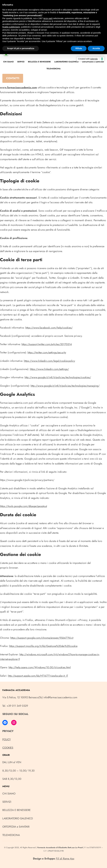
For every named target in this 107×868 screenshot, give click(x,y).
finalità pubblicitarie (11, 27)
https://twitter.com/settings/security (47, 353)
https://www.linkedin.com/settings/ (49, 369)
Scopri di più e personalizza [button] (21, 48)
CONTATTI (13, 78)
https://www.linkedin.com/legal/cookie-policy (49, 361)
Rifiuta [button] (79, 48)
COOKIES (8, 748)
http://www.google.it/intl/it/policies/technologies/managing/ (65, 386)
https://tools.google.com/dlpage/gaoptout (23, 506)
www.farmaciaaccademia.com (18, 88)
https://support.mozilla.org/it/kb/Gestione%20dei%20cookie (43, 646)
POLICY (7, 739)
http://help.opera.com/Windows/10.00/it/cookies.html (40, 667)
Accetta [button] (96, 48)
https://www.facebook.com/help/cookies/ (49, 328)
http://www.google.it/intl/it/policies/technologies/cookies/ (58, 377)
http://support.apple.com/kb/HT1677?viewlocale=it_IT (38, 676)
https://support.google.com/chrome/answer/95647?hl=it (42, 638)
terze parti (48, 18)
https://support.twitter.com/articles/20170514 (47, 344)
